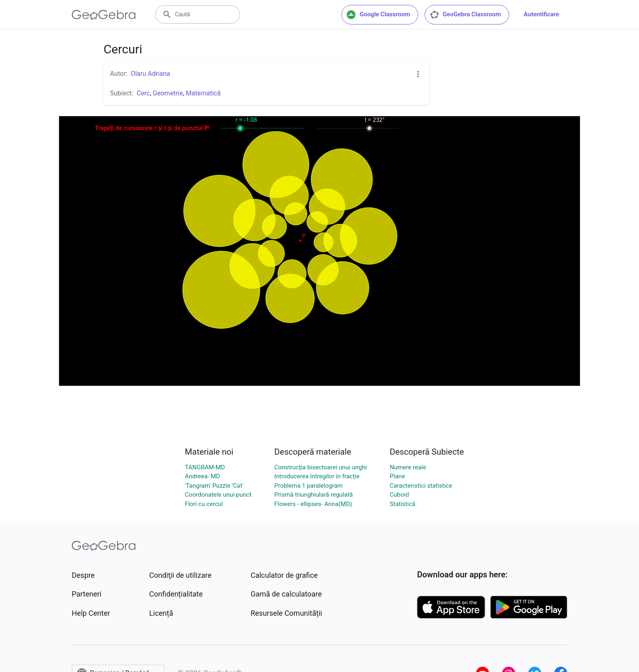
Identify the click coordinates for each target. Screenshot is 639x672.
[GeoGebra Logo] (104, 15)
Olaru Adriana (151, 74)
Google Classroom (378, 15)
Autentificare (541, 14)
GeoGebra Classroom (465, 15)
